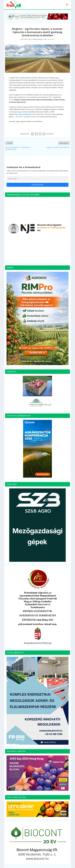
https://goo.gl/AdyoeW (23, 114)
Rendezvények (37, 39)
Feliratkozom (37, 185)
